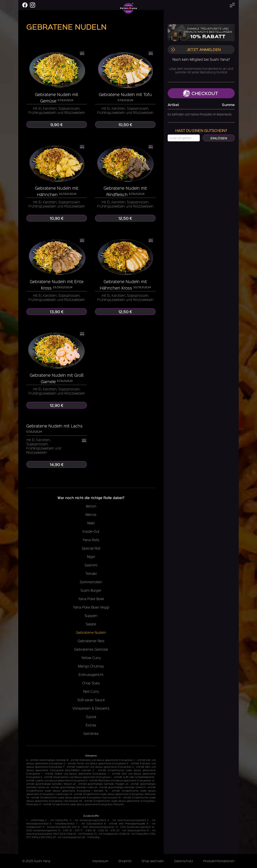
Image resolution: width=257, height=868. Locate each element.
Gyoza (91, 717)
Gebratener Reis (91, 641)
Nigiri (91, 557)
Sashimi (91, 565)
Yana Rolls (91, 540)
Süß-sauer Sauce (91, 700)
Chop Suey (91, 683)
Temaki (91, 573)
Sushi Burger (91, 590)
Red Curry (91, 691)
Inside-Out (91, 531)
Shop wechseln (153, 861)
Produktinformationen (219, 861)
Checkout (200, 93)
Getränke (91, 733)
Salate (91, 624)
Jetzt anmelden (196, 49)
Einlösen (219, 138)
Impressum (100, 861)
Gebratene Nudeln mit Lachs (54, 426)
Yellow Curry (91, 658)
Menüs (91, 515)
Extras (91, 725)
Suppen (91, 616)
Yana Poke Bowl (91, 599)
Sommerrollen (91, 582)
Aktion (91, 506)
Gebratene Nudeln (91, 632)
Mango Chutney (91, 666)
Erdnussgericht (91, 675)
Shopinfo (125, 861)
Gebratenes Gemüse (91, 649)
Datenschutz (184, 861)
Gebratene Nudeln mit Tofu (125, 94)
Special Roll (91, 548)
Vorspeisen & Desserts (91, 708)
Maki (91, 523)
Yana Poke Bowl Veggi (91, 607)
